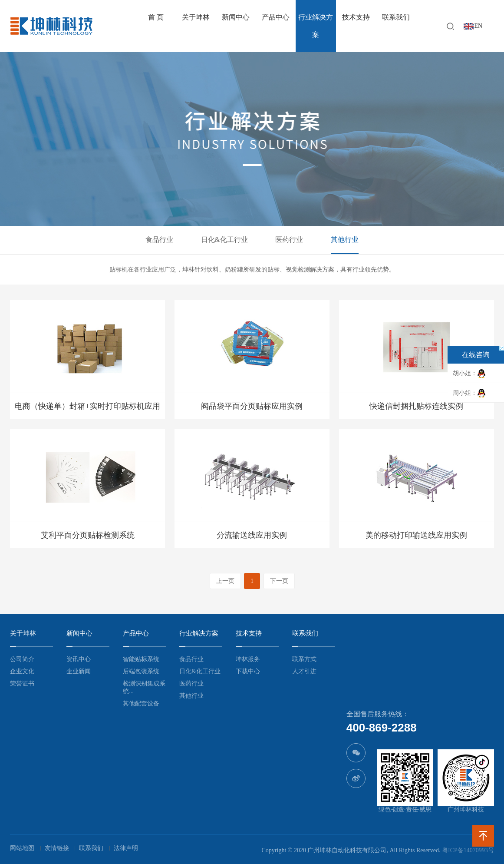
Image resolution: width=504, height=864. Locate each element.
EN (479, 26)
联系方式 (304, 659)
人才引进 (304, 671)
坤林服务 (248, 659)
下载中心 (248, 671)
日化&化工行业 (224, 240)
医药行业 (289, 240)
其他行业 (345, 240)
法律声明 (126, 848)
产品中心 (276, 17)
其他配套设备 (141, 703)
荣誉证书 (22, 684)
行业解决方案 (316, 26)
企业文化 (22, 671)
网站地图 (22, 848)
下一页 (279, 581)
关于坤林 (196, 17)
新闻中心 (236, 17)
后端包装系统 (141, 671)
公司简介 (22, 659)
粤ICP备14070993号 (468, 850)
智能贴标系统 (141, 659)
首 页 (156, 17)
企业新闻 (79, 671)
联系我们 (396, 17)
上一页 (225, 581)
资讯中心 (79, 659)
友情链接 (57, 848)
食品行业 (159, 240)
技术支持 (356, 17)
